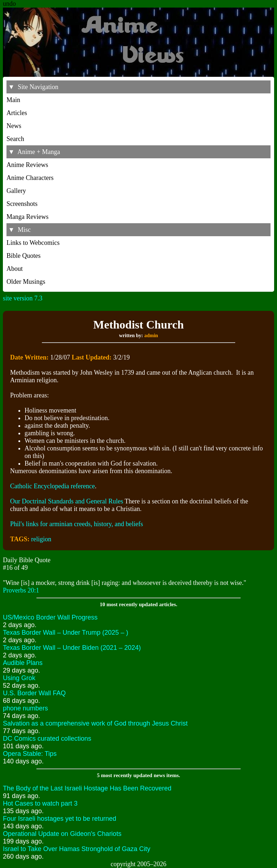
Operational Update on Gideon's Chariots (62, 834)
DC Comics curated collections (47, 739)
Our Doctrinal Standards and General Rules (67, 501)
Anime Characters (30, 178)
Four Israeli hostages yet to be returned (60, 819)
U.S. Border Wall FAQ (34, 693)
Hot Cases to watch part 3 (40, 803)
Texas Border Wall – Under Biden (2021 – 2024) (72, 648)
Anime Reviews (27, 165)
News (14, 126)
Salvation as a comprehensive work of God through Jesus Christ (95, 723)
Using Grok (19, 678)
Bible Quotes (24, 256)
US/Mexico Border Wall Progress (50, 617)
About (15, 269)
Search (15, 139)
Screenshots (22, 204)
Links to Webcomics (33, 243)
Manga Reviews (27, 217)
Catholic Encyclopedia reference (52, 486)
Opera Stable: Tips (30, 754)
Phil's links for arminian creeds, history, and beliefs (77, 524)
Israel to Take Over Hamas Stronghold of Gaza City (77, 849)
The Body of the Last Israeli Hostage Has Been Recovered (87, 788)
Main (13, 100)
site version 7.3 (23, 298)
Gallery (16, 191)
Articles (17, 113)
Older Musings (26, 282)
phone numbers (25, 708)
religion (41, 539)
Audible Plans (23, 663)
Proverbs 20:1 (21, 590)
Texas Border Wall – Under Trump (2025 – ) (65, 633)
